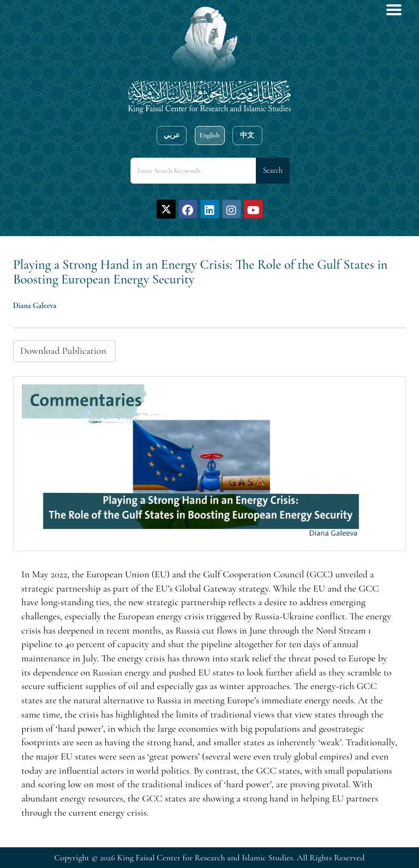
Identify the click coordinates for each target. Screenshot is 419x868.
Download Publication (64, 351)
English (209, 135)
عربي (172, 135)
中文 (247, 135)
